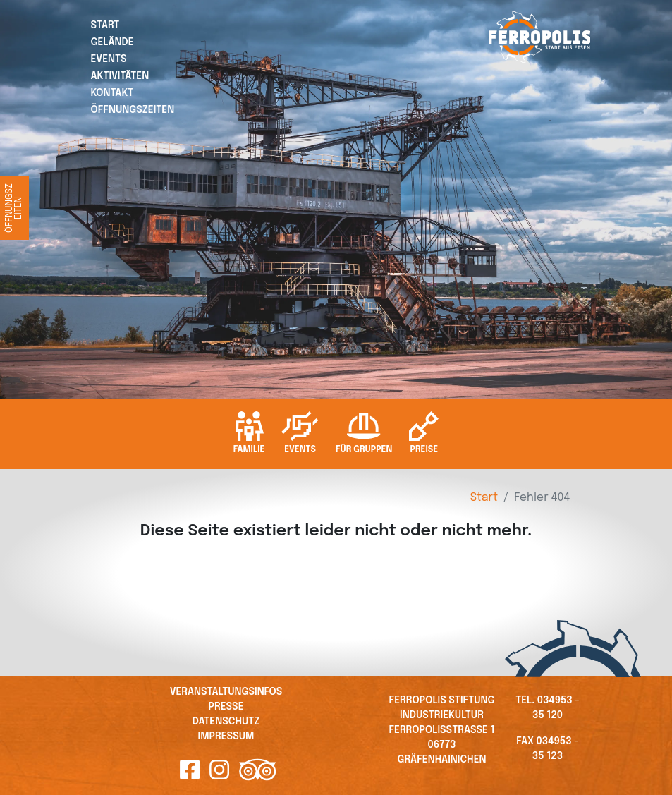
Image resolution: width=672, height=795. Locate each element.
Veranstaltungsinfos (226, 692)
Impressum (226, 736)
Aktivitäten (120, 76)
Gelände (112, 42)
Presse (226, 707)
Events (109, 59)
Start (105, 25)
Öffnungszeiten (133, 110)
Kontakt (112, 93)
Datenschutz (226, 722)
